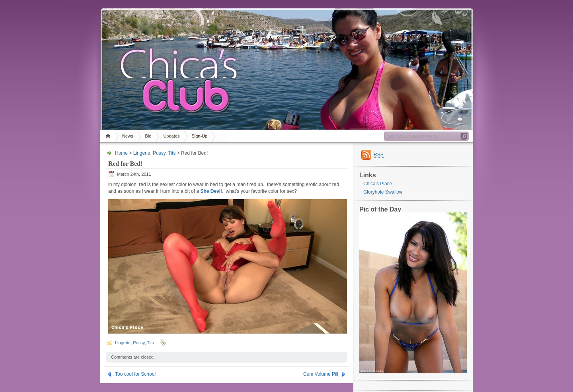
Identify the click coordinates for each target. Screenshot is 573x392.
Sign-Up (199, 136)
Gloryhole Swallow (383, 192)
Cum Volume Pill (321, 374)
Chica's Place (378, 184)
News (128, 136)
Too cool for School (135, 374)
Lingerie (142, 153)
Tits (172, 153)
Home (109, 136)
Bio (148, 136)
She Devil (211, 191)
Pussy (159, 153)
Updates (171, 136)
